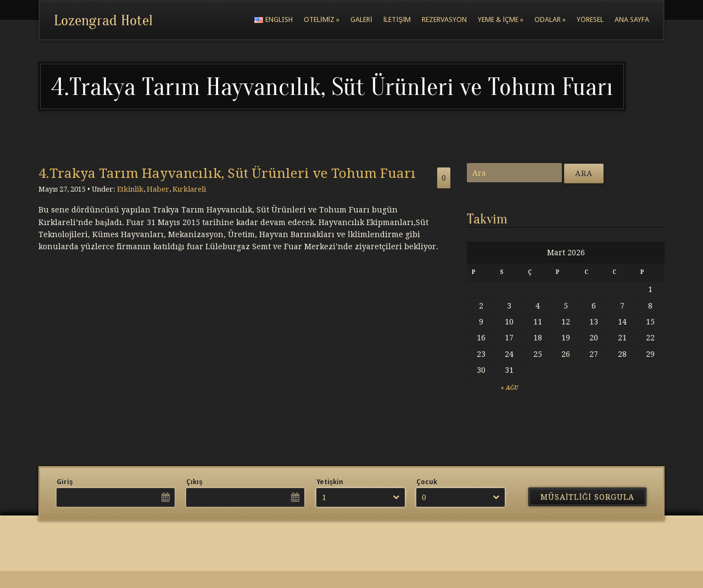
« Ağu (509, 388)
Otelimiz (322, 19)
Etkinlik (130, 189)
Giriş (65, 482)
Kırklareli (189, 189)
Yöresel (590, 19)
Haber (158, 189)
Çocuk (427, 482)
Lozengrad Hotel (103, 20)
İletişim (397, 19)
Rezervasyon (444, 19)
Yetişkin (330, 482)
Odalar (550, 19)
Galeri (361, 19)
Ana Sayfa (632, 19)
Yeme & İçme (501, 19)
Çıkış (194, 482)
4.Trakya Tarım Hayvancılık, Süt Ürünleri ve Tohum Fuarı (227, 173)
